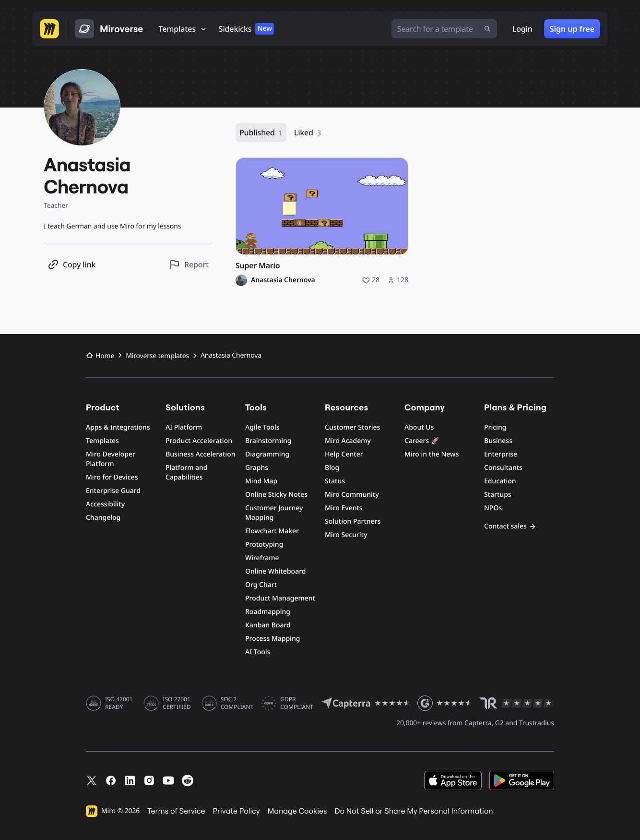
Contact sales (510, 526)
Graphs (257, 468)
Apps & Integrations (118, 427)
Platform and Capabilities (187, 473)
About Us (419, 427)
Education (500, 481)
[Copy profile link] (71, 265)
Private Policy (237, 811)
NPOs (493, 508)
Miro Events (344, 508)
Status (335, 481)
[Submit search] (487, 29)
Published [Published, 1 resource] (261, 133)
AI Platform (184, 427)
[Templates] (183, 29)
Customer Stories (352, 427)
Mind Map (261, 481)
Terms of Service (176, 811)
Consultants (503, 468)
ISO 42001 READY (119, 703)
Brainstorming (268, 441)
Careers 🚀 (422, 441)
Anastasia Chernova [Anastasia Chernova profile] (283, 280)
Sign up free (572, 29)
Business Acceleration (200, 454)
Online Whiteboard (275, 571)
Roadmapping (268, 612)
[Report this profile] (189, 265)
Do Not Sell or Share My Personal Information (414, 811)
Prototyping (264, 545)
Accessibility (105, 504)
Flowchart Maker (272, 531)
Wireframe (262, 558)
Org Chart (261, 585)
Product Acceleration (199, 441)
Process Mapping (273, 639)
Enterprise (501, 454)
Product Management (280, 598)
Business (498, 441)
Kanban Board (268, 625)
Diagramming (267, 454)
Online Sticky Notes (276, 495)
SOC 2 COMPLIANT (237, 703)
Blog (332, 468)
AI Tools (258, 652)
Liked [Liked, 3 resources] (308, 133)
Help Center (344, 454)
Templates (102, 441)
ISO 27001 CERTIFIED (177, 703)
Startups (498, 495)
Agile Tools (262, 427)
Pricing (495, 427)
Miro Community (352, 495)
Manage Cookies (297, 811)
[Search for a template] (444, 29)
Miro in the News (432, 454)
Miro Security (346, 535)
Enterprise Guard (113, 491)
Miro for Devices (112, 477)
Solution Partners (353, 522)
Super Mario (258, 266)
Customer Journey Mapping (274, 513)
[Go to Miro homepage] (49, 29)
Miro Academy (348, 441)
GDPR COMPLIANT (297, 703)
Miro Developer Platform (111, 459)
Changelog (103, 518)
